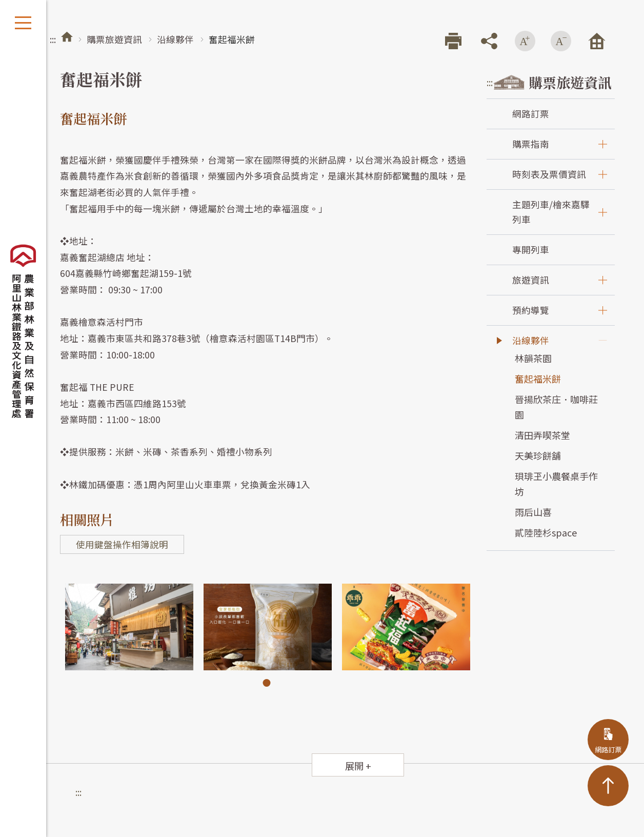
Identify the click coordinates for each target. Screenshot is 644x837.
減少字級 (561, 41)
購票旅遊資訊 (114, 39)
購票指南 (531, 144)
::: (53, 39)
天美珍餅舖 (538, 455)
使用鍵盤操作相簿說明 (122, 544)
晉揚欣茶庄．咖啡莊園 (556, 407)
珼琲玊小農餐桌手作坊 (556, 484)
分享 (489, 41)
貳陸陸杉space (546, 532)
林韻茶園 (533, 358)
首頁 (67, 37)
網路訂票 (531, 114)
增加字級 (525, 41)
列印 (453, 41)
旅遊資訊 (531, 280)
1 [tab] (267, 683)
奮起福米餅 (538, 378)
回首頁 (597, 41)
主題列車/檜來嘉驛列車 (551, 212)
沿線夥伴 (175, 39)
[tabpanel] (129, 627)
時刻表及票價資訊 (549, 174)
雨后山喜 (533, 512)
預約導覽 (531, 310)
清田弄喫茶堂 (542, 435)
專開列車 (531, 250)
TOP (608, 786)
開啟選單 (23, 23)
